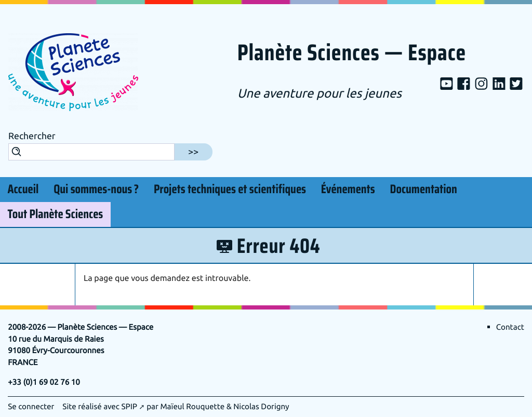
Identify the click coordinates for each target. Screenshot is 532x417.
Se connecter (31, 407)
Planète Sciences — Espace (352, 53)
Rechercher (32, 137)
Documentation (424, 190)
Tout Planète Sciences (55, 214)
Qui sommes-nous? (96, 188)
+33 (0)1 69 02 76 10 (44, 382)
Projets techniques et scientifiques (230, 190)
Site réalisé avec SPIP (100, 407)
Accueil (23, 190)
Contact (510, 327)
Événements (348, 190)
